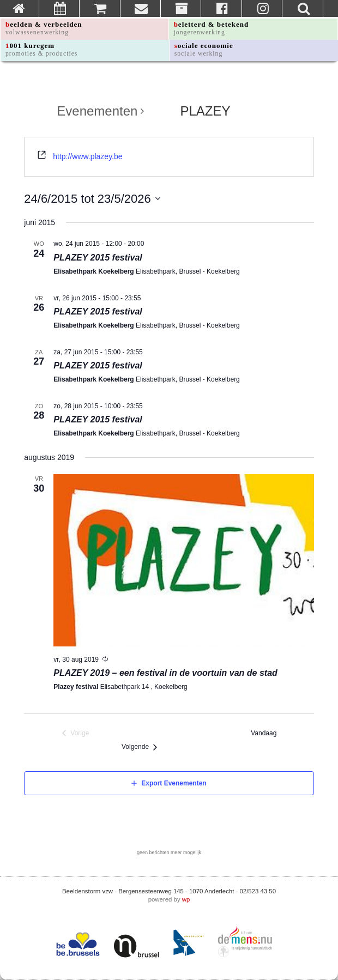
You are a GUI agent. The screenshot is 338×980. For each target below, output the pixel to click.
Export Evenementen (174, 783)
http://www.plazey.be (87, 156)
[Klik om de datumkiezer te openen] (92, 199)
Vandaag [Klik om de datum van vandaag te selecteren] (266, 733)
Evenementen (97, 111)
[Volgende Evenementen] (142, 747)
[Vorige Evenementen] (76, 733)
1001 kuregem (41, 49)
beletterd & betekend (212, 28)
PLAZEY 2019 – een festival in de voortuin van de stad (165, 673)
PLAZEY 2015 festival (98, 258)
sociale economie (204, 49)
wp (186, 899)
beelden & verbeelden (44, 28)
